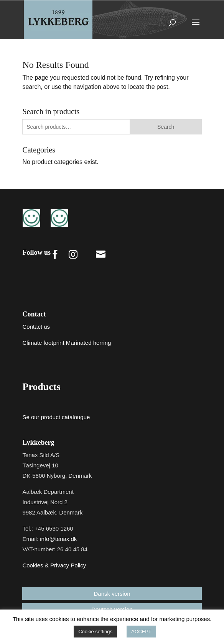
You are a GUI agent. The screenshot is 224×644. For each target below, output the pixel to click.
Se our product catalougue (56, 417)
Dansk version (112, 594)
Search (166, 127)
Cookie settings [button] (95, 632)
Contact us (36, 327)
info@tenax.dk (58, 539)
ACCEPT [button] (141, 632)
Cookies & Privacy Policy (54, 565)
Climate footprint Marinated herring (67, 343)
